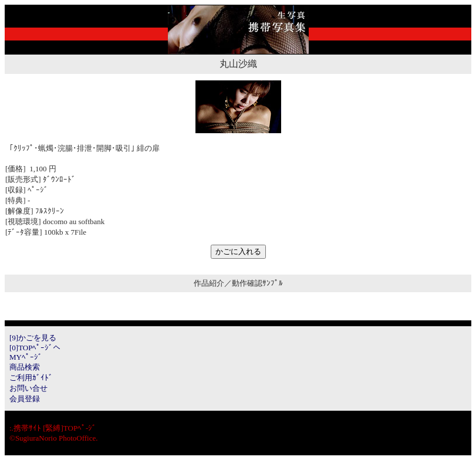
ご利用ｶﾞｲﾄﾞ (31, 378)
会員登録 (25, 399)
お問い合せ (28, 388)
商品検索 (25, 367)
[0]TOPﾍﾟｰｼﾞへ (35, 348)
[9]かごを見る (33, 338)
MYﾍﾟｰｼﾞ (26, 357)
